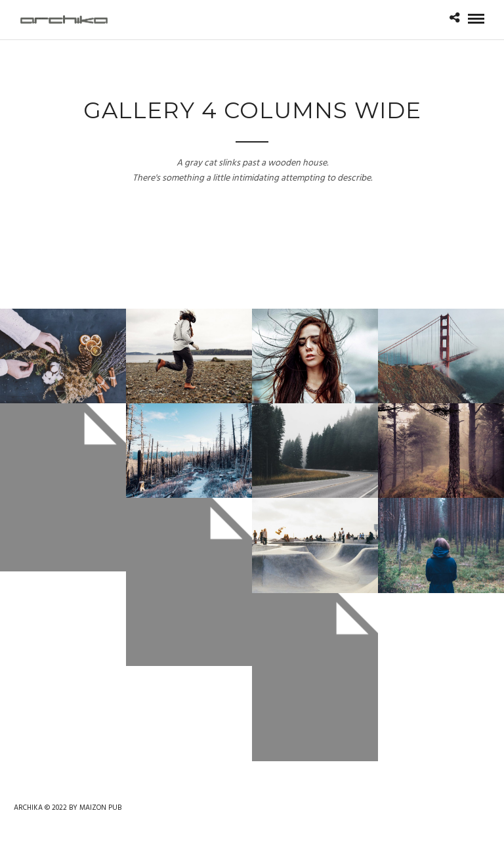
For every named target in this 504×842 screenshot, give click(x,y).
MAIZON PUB (100, 808)
